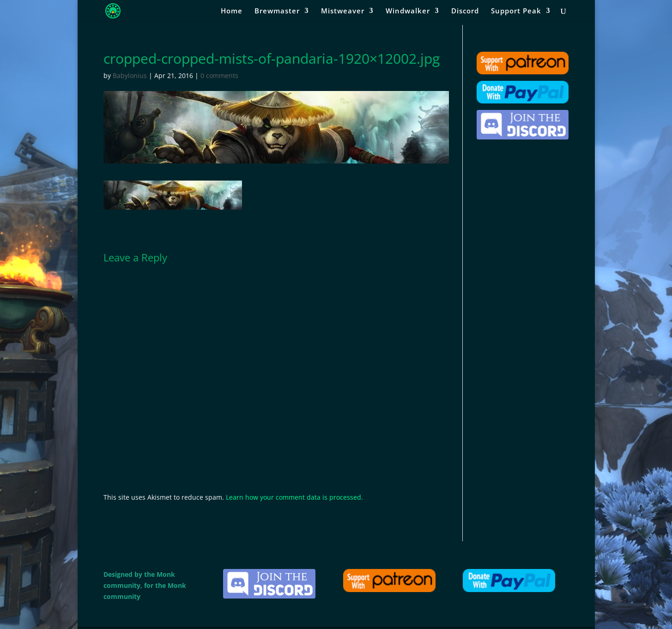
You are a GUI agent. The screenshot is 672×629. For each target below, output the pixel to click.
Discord (465, 11)
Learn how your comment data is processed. (294, 497)
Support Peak (516, 11)
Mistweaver (343, 11)
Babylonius (130, 76)
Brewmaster (277, 11)
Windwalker (408, 11)
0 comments (219, 76)
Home (232, 11)
